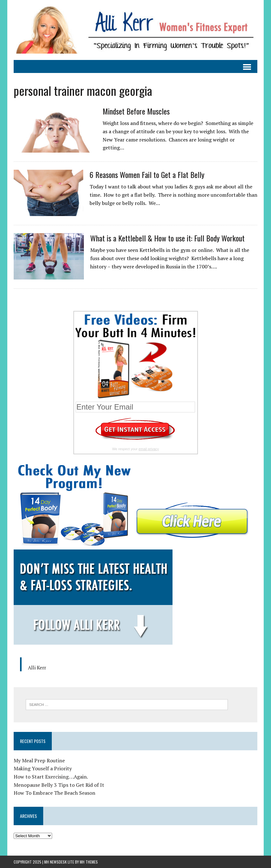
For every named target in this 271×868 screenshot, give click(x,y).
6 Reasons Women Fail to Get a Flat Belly (147, 174)
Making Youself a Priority (43, 768)
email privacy (149, 449)
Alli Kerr (37, 667)
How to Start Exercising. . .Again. (51, 777)
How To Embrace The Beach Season (54, 793)
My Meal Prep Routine (39, 760)
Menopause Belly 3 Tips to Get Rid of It (59, 785)
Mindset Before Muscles (136, 111)
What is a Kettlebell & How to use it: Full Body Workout (167, 238)
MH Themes (89, 862)
